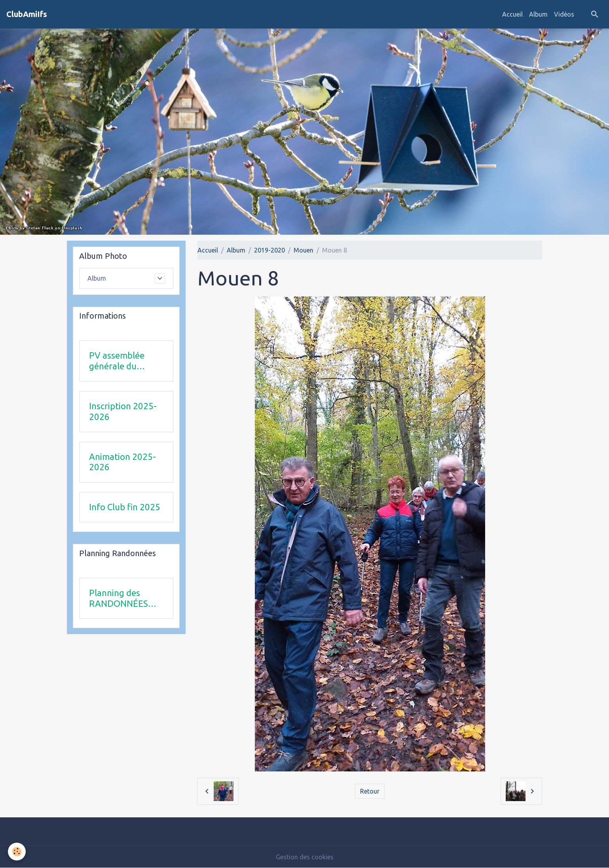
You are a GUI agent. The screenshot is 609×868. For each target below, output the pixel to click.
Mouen (304, 250)
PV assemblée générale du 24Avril (117, 361)
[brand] (27, 14)
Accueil (512, 14)
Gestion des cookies (305, 857)
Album (538, 14)
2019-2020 (269, 250)
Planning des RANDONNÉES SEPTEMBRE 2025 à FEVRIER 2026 (125, 598)
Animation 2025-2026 (122, 462)
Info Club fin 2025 (125, 507)
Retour (370, 791)
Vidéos (564, 14)
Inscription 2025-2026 (123, 411)
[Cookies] (17, 852)
